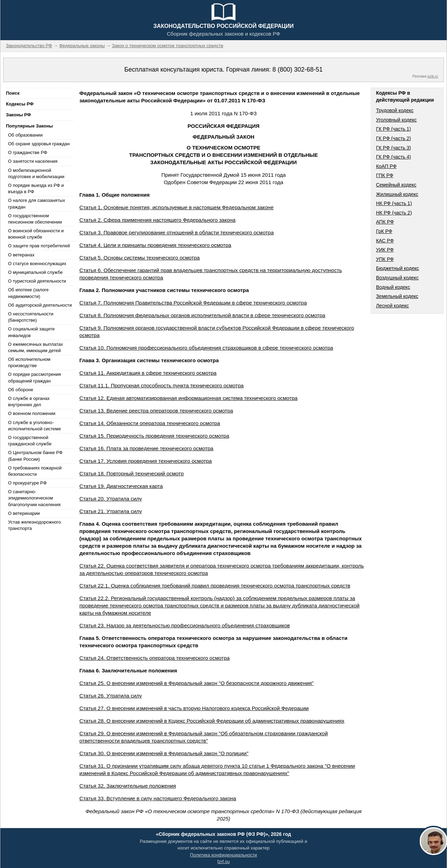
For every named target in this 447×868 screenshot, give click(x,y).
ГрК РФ (384, 231)
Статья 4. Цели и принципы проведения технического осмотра (155, 245)
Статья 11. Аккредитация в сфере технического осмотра (148, 373)
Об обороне (21, 390)
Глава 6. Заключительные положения (128, 670)
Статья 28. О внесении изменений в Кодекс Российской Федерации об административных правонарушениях (212, 721)
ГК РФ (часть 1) (394, 129)
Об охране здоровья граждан (39, 144)
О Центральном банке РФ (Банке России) (35, 456)
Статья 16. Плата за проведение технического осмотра (146, 448)
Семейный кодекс (396, 185)
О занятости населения (33, 161)
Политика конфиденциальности (223, 855)
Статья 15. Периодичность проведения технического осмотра (154, 436)
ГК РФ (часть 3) (394, 148)
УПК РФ (385, 259)
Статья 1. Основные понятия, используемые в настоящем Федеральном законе (176, 207)
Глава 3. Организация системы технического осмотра (149, 360)
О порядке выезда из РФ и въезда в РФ (36, 188)
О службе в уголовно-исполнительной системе (35, 426)
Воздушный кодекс (397, 278)
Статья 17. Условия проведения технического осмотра (145, 461)
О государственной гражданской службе (30, 441)
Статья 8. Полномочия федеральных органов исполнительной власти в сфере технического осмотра (202, 315)
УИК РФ (385, 250)
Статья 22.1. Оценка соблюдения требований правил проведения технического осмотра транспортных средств (215, 586)
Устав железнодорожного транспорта (34, 525)
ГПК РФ (385, 175)
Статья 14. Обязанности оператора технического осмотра (150, 423)
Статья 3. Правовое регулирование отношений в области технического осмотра (176, 232)
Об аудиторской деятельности (40, 305)
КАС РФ (385, 241)
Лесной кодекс (393, 306)
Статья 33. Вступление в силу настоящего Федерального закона (158, 798)
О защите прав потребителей (39, 246)
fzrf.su (223, 862)
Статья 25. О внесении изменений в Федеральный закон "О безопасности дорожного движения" (196, 683)
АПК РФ (385, 222)
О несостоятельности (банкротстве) (31, 317)
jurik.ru (433, 76)
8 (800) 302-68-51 (298, 70)
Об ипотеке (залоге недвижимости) (28, 293)
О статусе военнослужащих (37, 264)
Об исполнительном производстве (29, 362)
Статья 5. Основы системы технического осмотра (140, 258)
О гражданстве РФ (28, 152)
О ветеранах (21, 255)
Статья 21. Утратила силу (111, 511)
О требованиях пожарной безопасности (35, 471)
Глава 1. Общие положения (114, 195)
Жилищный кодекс (397, 194)
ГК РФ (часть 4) (394, 157)
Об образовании (25, 135)
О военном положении (32, 413)
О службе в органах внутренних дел (29, 402)
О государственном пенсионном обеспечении (35, 219)
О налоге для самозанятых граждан (36, 203)
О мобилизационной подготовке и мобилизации (36, 173)
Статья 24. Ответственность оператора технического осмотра (154, 658)
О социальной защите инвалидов (31, 332)
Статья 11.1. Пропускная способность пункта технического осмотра (161, 385)
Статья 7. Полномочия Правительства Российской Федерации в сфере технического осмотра (193, 303)
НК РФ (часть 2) (394, 213)
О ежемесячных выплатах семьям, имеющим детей (35, 347)
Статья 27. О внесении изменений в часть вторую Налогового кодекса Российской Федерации (194, 708)
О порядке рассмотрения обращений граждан (35, 377)
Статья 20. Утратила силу (111, 499)
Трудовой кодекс (395, 110)
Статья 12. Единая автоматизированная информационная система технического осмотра (188, 398)
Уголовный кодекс (397, 120)
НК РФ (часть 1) (394, 203)
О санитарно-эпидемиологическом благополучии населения (34, 498)
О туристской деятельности (37, 281)
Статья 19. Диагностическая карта (121, 486)
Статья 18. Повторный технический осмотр (131, 473)
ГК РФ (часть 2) (394, 138)
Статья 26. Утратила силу (111, 696)
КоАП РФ (386, 166)
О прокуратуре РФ (27, 483)
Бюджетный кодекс (398, 268)
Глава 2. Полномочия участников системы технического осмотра (164, 290)
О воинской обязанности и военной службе (36, 234)
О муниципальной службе (35, 272)
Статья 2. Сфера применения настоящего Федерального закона (157, 220)
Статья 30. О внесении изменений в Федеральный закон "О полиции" (164, 753)
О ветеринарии (24, 513)
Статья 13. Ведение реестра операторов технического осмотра (156, 411)
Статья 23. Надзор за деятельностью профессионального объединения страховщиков (185, 625)
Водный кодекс (393, 287)
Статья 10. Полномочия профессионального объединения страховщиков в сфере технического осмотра (206, 348)
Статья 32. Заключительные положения (128, 786)
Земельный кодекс (397, 296)
